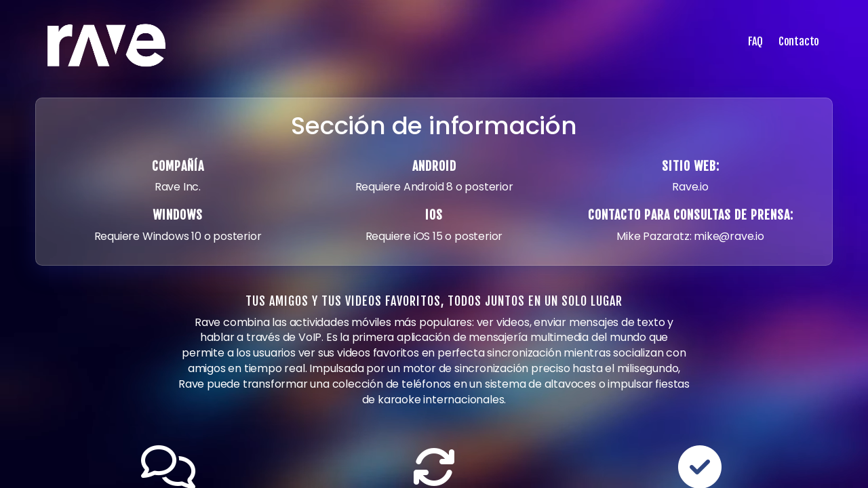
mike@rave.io (729, 236)
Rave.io (690, 187)
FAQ (755, 41)
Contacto (799, 41)
